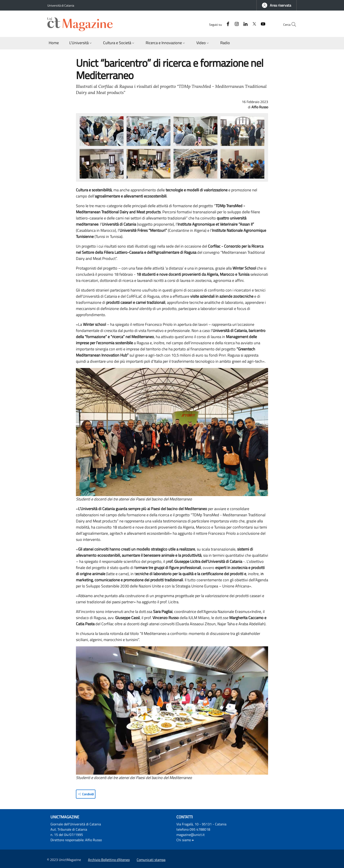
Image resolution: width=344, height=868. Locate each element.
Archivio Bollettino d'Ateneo (109, 860)
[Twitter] (245, 24)
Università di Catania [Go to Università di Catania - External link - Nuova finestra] (61, 5)
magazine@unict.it (191, 835)
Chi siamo (184, 840)
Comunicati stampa (151, 860)
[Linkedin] (236, 24)
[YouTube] (253, 24)
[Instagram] (227, 24)
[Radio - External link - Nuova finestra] (225, 43)
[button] (277, 5)
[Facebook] (218, 24)
